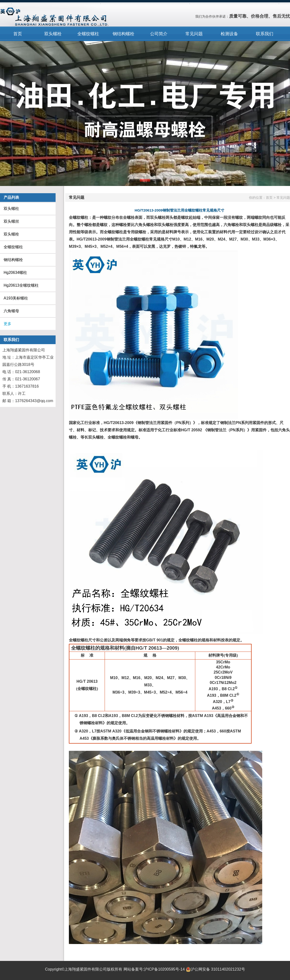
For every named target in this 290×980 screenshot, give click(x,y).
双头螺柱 (11, 209)
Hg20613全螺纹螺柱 (21, 285)
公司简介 (159, 34)
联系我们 (265, 34)
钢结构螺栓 (123, 34)
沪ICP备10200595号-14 (164, 969)
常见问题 (194, 34)
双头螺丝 (11, 221)
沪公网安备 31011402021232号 (215, 969)
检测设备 (229, 34)
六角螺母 (11, 311)
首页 (18, 34)
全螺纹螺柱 (88, 34)
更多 (7, 324)
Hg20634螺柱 (15, 273)
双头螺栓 (53, 34)
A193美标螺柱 (16, 298)
